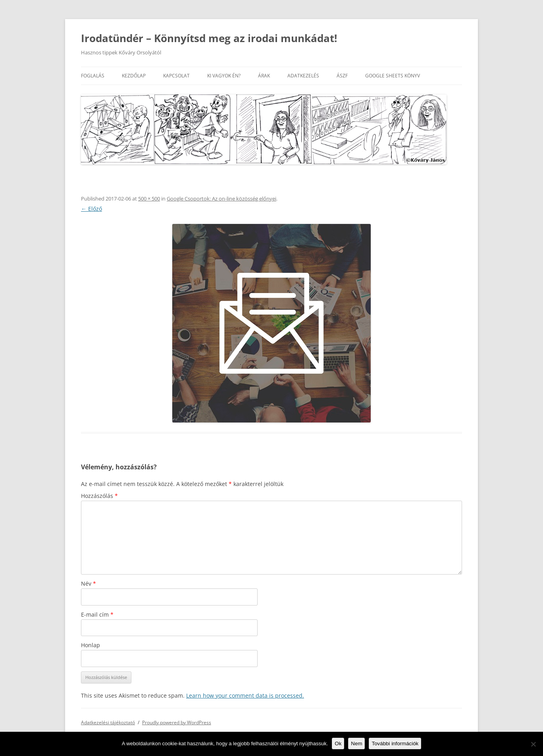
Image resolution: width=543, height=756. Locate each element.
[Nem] (533, 744)
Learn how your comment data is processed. (245, 695)
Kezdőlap (134, 76)
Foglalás (93, 76)
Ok (338, 743)
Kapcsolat (176, 76)
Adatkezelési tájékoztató (108, 722)
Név (89, 583)
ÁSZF (342, 76)
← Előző (91, 209)
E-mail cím (97, 614)
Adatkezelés (303, 76)
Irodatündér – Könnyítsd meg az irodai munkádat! (209, 38)
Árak (264, 76)
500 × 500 (149, 199)
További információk (395, 743)
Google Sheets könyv (393, 76)
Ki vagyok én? (224, 76)
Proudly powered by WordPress (177, 722)
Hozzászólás (99, 496)
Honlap (90, 645)
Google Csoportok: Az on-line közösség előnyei (221, 199)
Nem (356, 743)
